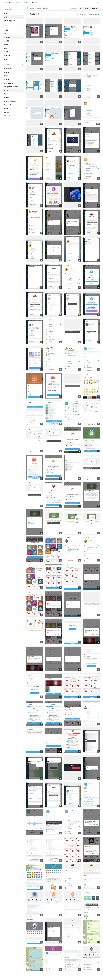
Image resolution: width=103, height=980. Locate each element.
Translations (8, 3)
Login (97, 3)
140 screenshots (93, 14)
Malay (18, 3)
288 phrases (81, 14)
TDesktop (26, 3)
